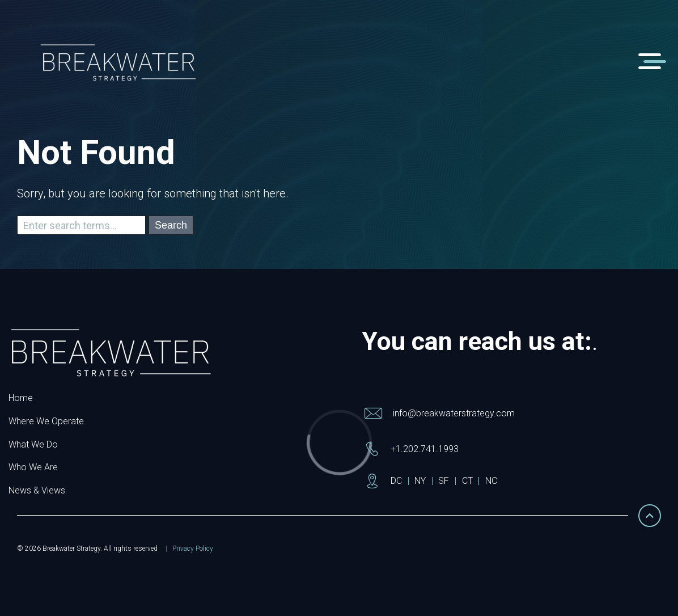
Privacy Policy (193, 549)
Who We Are (33, 467)
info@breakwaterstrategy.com (454, 413)
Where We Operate (46, 421)
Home (21, 398)
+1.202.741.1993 (425, 449)
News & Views (37, 490)
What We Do (33, 444)
